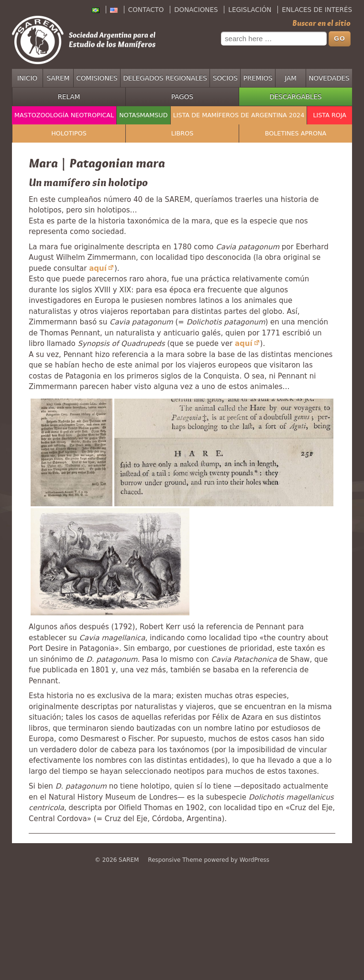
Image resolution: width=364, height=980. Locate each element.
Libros (182, 133)
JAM (291, 78)
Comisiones (97, 78)
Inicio (27, 78)
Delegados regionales (165, 78)
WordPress (254, 860)
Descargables (295, 97)
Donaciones (196, 10)
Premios (258, 78)
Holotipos (69, 133)
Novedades (329, 78)
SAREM (58, 78)
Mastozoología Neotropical (64, 115)
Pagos (182, 97)
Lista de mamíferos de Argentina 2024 (239, 115)
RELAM (69, 97)
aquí (98, 268)
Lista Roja (330, 115)
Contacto (146, 10)
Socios (225, 78)
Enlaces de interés (317, 10)
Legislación (250, 10)
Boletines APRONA (296, 133)
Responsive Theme (175, 860)
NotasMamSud (143, 115)
